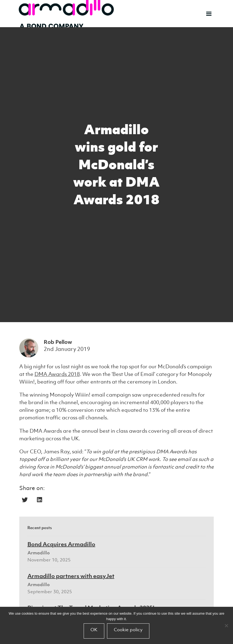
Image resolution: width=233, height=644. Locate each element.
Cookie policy (128, 630)
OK (94, 630)
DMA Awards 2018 (57, 374)
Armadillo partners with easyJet (71, 576)
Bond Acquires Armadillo (61, 544)
